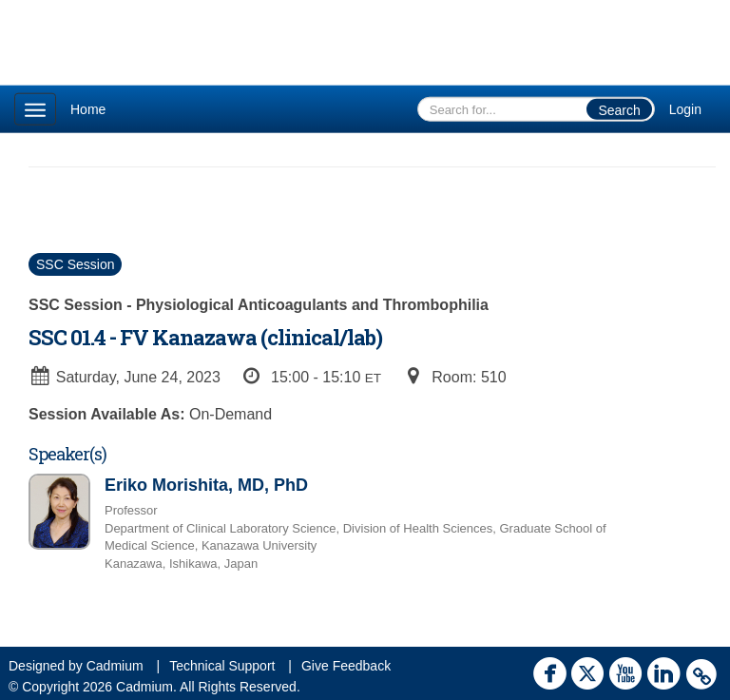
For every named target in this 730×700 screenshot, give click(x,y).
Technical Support (222, 666)
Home (88, 109)
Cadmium (115, 666)
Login (685, 109)
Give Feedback (346, 666)
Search (619, 110)
